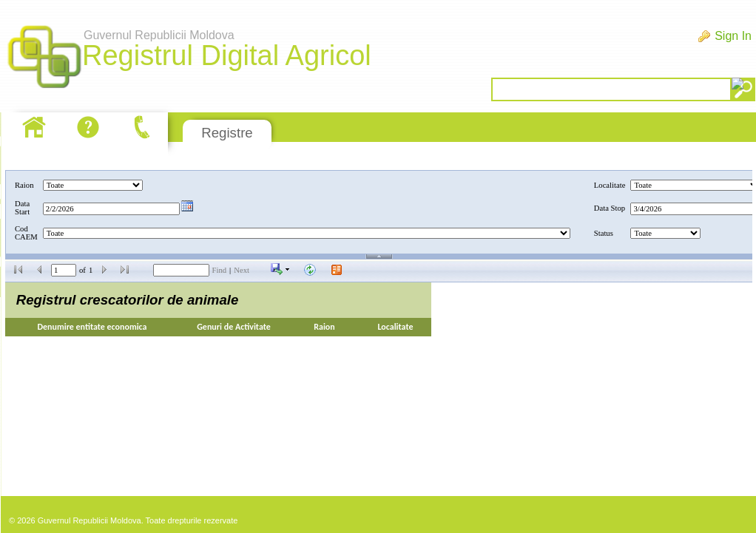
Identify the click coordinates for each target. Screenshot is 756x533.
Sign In (733, 36)
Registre (227, 133)
